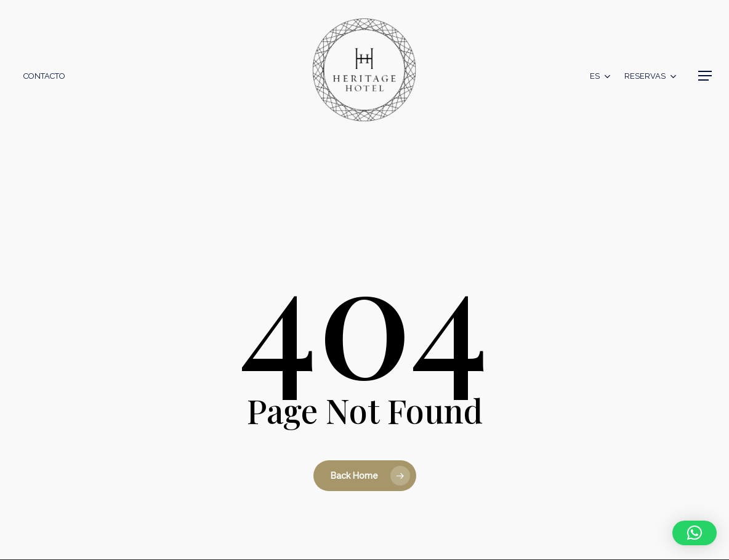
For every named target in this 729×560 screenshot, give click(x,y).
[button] (705, 76)
